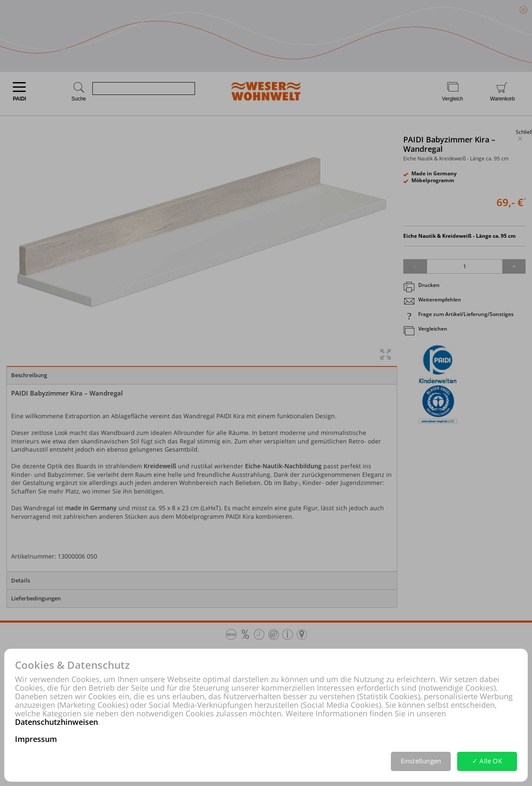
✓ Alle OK (487, 761)
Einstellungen (421, 761)
